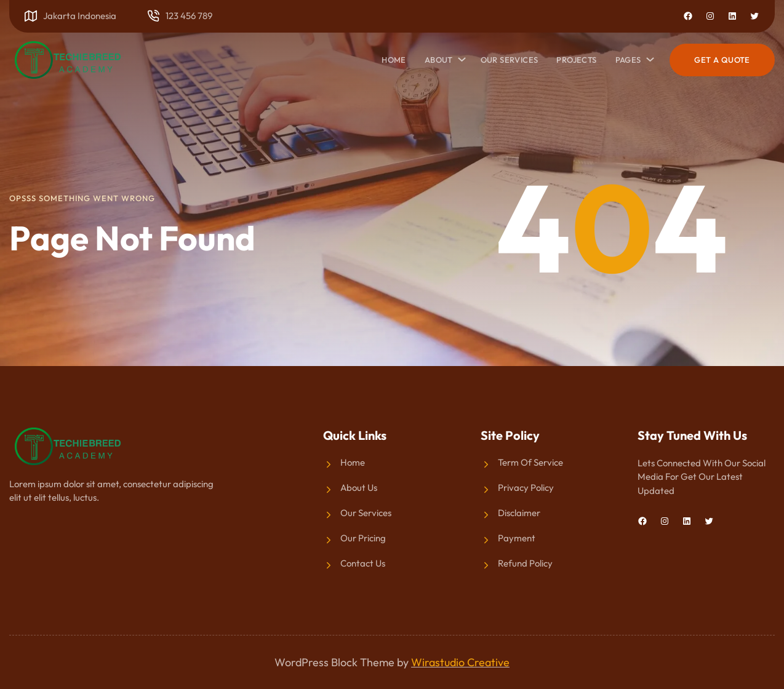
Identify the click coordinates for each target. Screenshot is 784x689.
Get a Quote (722, 60)
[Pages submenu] (648, 57)
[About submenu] (460, 57)
